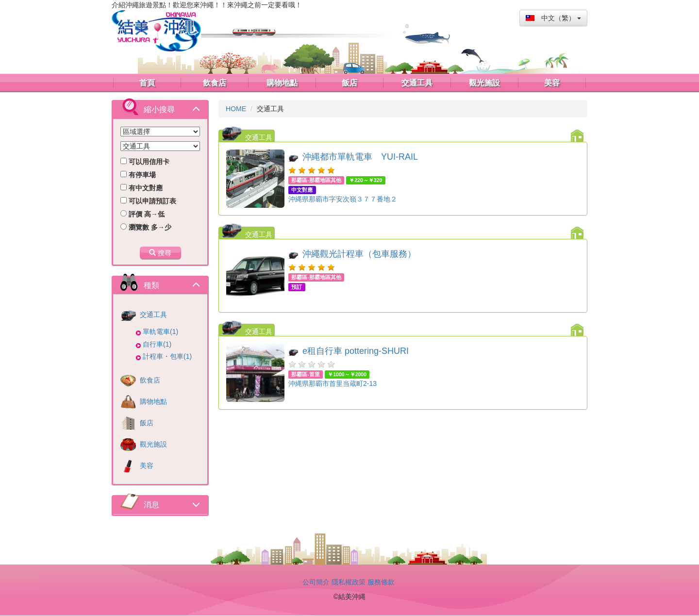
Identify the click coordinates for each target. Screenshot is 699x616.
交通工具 (144, 315)
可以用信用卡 (145, 162)
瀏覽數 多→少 (146, 227)
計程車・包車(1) (167, 356)
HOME (236, 109)
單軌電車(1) (160, 332)
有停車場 (138, 175)
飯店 (137, 423)
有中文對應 (141, 188)
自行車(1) (157, 344)
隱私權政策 (349, 582)
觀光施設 (144, 444)
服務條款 (381, 582)
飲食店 (140, 380)
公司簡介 (316, 582)
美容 (137, 466)
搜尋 (160, 253)
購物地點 (144, 401)
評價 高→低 (142, 214)
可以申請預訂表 (148, 201)
